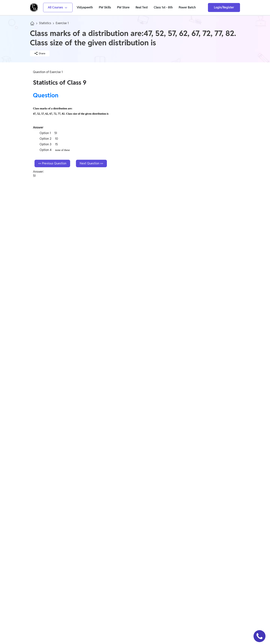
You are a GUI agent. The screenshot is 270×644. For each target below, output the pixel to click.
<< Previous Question (52, 163)
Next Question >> (91, 163)
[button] (259, 636)
